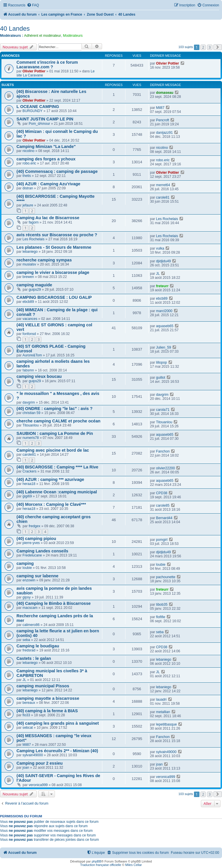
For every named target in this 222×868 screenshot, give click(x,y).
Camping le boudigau (38, 646)
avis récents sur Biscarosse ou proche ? (57, 235)
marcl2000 (164, 311)
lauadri (161, 699)
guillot (161, 378)
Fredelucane (32, 555)
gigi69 (27, 496)
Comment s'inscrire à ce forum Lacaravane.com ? (47, 65)
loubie (27, 568)
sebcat (28, 728)
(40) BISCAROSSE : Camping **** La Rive (57, 467)
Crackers (29, 471)
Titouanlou (31, 425)
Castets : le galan (34, 658)
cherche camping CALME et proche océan (58, 421)
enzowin (29, 580)
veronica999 (38, 785)
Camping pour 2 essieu (40, 763)
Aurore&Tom (32, 355)
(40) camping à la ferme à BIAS (47, 711)
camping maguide (34, 285)
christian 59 (32, 413)
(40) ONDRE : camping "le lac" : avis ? (54, 409)
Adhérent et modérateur (42, 36)
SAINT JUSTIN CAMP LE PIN (45, 119)
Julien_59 (164, 347)
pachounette (166, 577)
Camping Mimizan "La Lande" (46, 147)
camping (25, 563)
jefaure (28, 205)
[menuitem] (33, 5)
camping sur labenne (37, 576)
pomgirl (162, 540)
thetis (27, 176)
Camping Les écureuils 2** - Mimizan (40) (57, 751)
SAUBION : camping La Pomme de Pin (55, 433)
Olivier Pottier (34, 71)
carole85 (163, 506)
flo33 (26, 715)
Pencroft (163, 120)
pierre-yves (31, 543)
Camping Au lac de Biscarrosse (48, 218)
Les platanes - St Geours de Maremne (54, 247)
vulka (160, 248)
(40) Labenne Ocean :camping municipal (57, 492)
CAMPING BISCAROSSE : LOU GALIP (54, 297)
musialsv (29, 264)
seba (26, 640)
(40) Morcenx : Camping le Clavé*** (51, 504)
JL (158, 274)
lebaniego (30, 252)
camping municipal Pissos (43, 686)
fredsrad (29, 650)
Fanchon (163, 451)
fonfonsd (29, 334)
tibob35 (162, 605)
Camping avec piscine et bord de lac (53, 450)
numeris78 (31, 438)
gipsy (27, 597)
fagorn (34, 222)
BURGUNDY (33, 111)
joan (26, 768)
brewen (28, 277)
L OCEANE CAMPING (38, 107)
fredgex (34, 526)
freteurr (162, 286)
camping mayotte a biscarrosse (48, 698)
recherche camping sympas (44, 260)
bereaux (29, 703)
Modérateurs (73, 36)
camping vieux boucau (39, 376)
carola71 (163, 410)
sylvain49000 (33, 755)
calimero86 (31, 625)
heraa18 (29, 484)
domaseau (165, 93)
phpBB (96, 861)
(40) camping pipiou (36, 539)
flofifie (161, 617)
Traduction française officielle (101, 865)
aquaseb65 (165, 326)
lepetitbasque (166, 724)
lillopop (162, 362)
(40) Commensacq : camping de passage (57, 171)
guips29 (35, 290)
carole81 (163, 197)
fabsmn (28, 370)
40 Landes (15, 29)
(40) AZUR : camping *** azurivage (50, 479)
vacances (30, 319)
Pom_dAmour (39, 124)
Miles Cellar (133, 865)
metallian (163, 712)
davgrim (29, 402)
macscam (30, 608)
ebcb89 (28, 302)
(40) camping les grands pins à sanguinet (58, 723)
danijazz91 (164, 133)
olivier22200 (165, 468)
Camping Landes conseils (42, 551)
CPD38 (162, 493)
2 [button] (203, 47)
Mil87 (160, 108)
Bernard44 (164, 518)
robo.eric (29, 163)
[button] (218, 47)
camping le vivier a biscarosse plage (53, 272)
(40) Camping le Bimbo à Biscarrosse (54, 603)
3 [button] (210, 47)
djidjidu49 (163, 261)
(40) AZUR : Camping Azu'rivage (48, 184)
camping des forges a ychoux (46, 159)
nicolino (28, 151)
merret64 (163, 185)
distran (28, 188)
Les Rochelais (167, 219)
